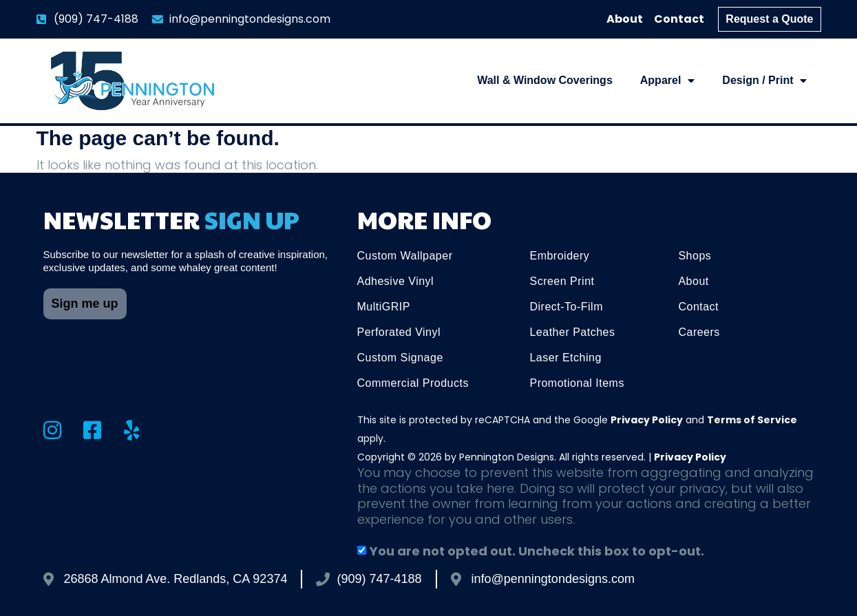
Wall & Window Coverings (545, 80)
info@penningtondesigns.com (553, 579)
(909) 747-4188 (379, 579)
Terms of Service (752, 420)
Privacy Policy (647, 420)
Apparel (668, 81)
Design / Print (764, 81)
